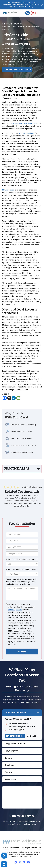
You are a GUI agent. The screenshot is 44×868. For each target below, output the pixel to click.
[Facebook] (5, 398)
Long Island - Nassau (15, 712)
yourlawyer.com (15, 610)
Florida (8, 772)
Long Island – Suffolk (15, 744)
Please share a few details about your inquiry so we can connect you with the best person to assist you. (21, 582)
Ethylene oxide (8, 190)
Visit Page (31, 736)
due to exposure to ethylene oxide (23, 123)
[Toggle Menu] (39, 13)
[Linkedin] (14, 398)
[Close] (42, 5)
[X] (9, 398)
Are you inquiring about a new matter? (22, 559)
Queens (8, 758)
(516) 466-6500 (14, 730)
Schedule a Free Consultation (17, 70)
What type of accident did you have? (21, 569)
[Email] (18, 398)
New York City (12, 751)
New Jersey (10, 779)
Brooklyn (9, 765)
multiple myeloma (27, 133)
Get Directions (14, 736)
